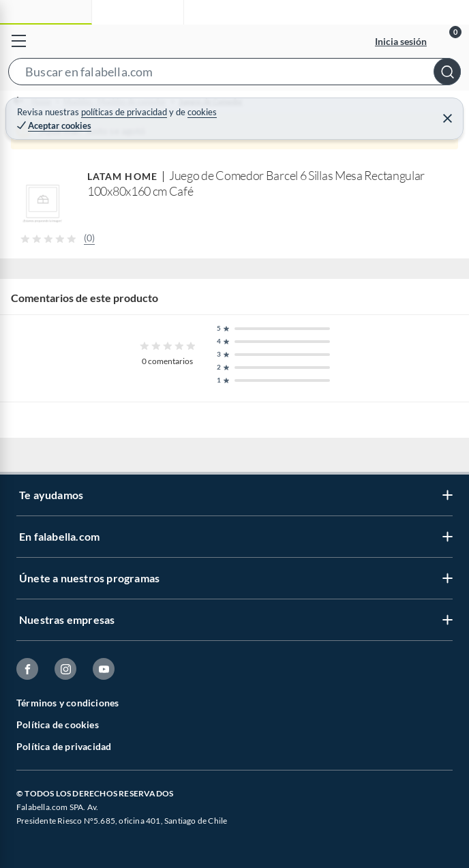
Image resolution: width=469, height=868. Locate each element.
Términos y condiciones (67, 703)
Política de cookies (58, 724)
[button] (234, 74)
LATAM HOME (122, 176)
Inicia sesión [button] (401, 41)
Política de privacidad (64, 746)
